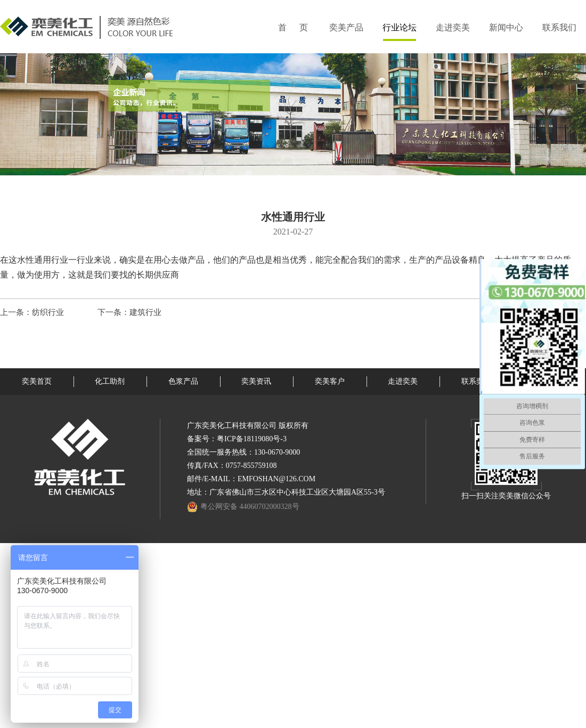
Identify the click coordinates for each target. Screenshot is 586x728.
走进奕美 (453, 27)
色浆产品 (183, 381)
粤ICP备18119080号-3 (252, 439)
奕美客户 (330, 381)
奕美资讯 (256, 381)
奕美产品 (346, 27)
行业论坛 (400, 27)
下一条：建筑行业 (129, 312)
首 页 (293, 27)
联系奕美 (476, 381)
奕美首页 (37, 381)
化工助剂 (110, 381)
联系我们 (559, 27)
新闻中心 (506, 27)
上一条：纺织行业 (32, 312)
